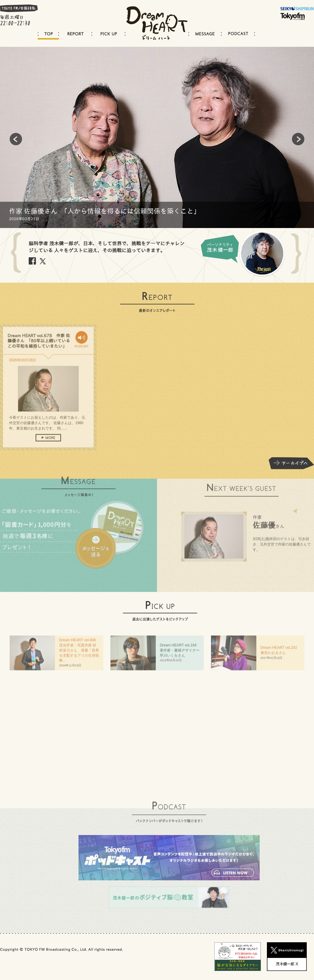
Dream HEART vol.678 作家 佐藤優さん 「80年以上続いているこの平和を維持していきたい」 (39, 346)
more (48, 443)
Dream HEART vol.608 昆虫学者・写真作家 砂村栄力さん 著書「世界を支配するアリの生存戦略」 (79, 652)
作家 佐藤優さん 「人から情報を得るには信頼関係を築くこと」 (105, 211)
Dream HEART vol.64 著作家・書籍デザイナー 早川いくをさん (181, 652)
